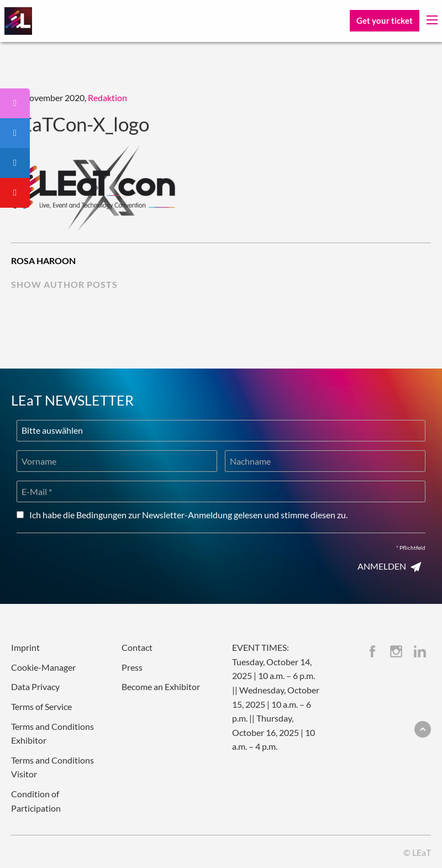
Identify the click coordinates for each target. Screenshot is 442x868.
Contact (137, 647)
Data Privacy (35, 686)
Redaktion (107, 98)
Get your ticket (385, 20)
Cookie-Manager (43, 667)
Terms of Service (41, 706)
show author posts (64, 284)
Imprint (25, 647)
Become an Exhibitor (161, 686)
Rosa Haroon (43, 261)
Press (132, 667)
